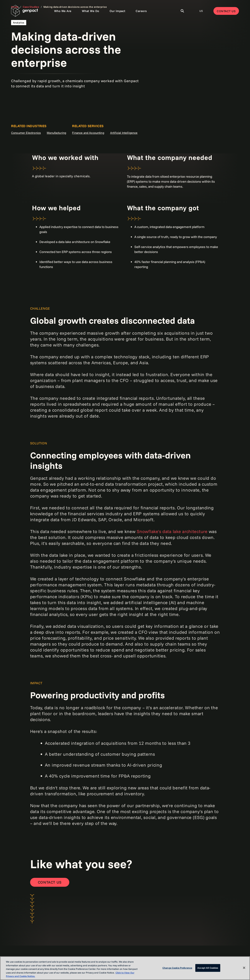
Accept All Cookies (208, 968)
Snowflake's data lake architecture (172, 531)
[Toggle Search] (182, 11)
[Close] (244, 968)
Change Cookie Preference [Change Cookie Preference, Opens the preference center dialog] (177, 968)
